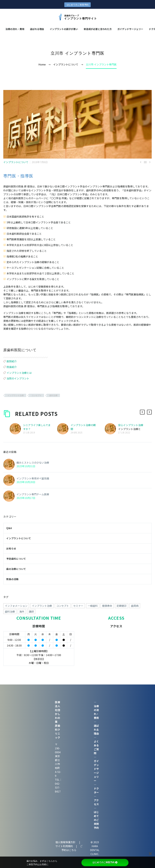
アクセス (96, 802)
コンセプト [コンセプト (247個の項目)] (63, 606)
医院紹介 (12, 361)
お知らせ (11, 548)
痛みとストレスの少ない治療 (33, 462)
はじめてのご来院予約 (77, 5)
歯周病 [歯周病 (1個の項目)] (135, 606)
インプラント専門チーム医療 (33, 494)
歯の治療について (16, 569)
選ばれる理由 (37, 29)
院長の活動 (12, 579)
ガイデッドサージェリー (130, 29)
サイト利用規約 (64, 846)
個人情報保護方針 (66, 842)
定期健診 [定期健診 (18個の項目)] (122, 606)
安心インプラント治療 (131, 425)
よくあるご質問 (96, 747)
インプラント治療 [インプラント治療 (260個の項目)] (42, 606)
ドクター (96, 790)
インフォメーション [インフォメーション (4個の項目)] (16, 606)
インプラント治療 (16, 395)
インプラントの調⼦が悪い (64, 29)
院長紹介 (12, 367)
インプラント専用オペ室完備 (33, 478)
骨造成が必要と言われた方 (98, 29)
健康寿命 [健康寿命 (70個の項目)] (107, 606)
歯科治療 (53, 395)
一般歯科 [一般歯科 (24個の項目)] (93, 606)
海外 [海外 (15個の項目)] (22, 611)
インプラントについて (16, 162)
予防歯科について (16, 559)
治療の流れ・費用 (15, 29)
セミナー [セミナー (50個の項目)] (78, 606)
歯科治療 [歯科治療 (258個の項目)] (10, 611)
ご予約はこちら (72, 848)
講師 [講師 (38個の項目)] (31, 611)
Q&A (9, 528)
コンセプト (36, 395)
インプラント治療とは (19, 373)
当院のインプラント (18, 378)
